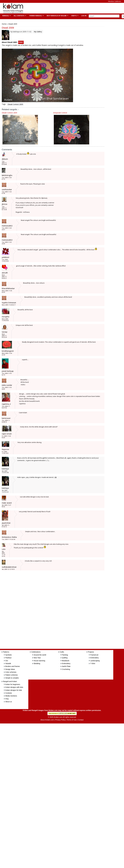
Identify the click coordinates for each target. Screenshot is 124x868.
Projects (91, 652)
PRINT (21, 42)
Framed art (94, 655)
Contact (81, 720)
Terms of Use (72, 720)
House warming (39, 661)
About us (9, 702)
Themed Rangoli (35, 16)
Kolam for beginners (13, 684)
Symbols (8, 655)
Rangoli (5, 16)
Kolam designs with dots (14, 687)
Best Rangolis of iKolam (56, 16)
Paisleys (8, 658)
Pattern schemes (12, 675)
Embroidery (66, 663)
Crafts (74, 16)
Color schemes (11, 672)
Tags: (4, 104)
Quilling (65, 658)
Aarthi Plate (66, 666)
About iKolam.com (47, 720)
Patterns (6, 652)
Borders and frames (13, 666)
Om (7, 661)
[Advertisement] (69, 8)
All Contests (19, 16)
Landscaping (95, 661)
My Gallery (38, 32)
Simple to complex (12, 678)
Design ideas (10, 669)
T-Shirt (93, 663)
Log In (84, 16)
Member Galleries (115, 1)
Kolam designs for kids (14, 690)
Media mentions (11, 696)
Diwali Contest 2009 (15, 104)
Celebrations (36, 652)
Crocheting (66, 669)
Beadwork (66, 661)
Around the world (40, 655)
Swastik (8, 663)
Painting (65, 655)
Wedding (37, 663)
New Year (37, 658)
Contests (9, 693)
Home (4, 24)
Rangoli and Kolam (10, 681)
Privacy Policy (60, 720)
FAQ (7, 699)
